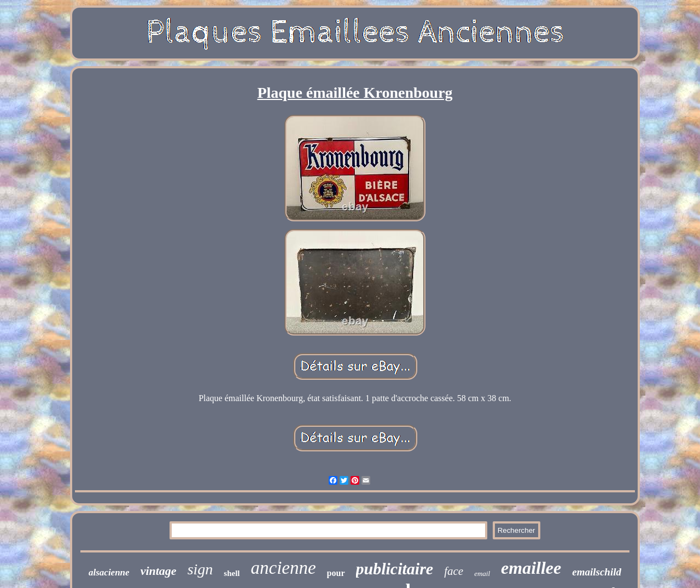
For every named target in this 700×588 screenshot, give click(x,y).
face (454, 571)
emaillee (531, 568)
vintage (159, 571)
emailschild (597, 572)
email (482, 574)
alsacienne (109, 572)
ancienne (284, 568)
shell (232, 573)
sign (200, 569)
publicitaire (395, 569)
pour (336, 573)
